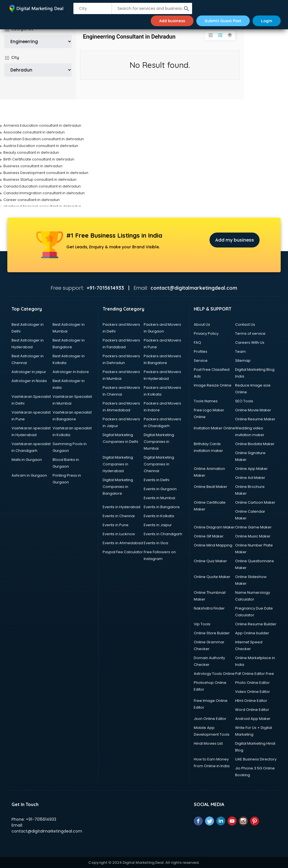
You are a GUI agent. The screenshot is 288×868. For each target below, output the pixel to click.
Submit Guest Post (223, 21)
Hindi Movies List (208, 743)
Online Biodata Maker (255, 444)
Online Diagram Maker (214, 527)
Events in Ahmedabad (123, 543)
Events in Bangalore (162, 507)
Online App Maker (251, 469)
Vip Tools (202, 624)
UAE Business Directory (256, 759)
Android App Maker (253, 719)
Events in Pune (116, 525)
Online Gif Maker (209, 536)
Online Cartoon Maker (255, 502)
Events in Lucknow (119, 534)
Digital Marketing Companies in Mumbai (159, 442)
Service (201, 361)
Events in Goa (156, 543)
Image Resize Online (213, 385)
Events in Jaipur (158, 525)
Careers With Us (250, 342)
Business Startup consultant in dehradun (40, 179)
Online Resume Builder (256, 624)
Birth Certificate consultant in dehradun (39, 159)
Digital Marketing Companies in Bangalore (118, 487)
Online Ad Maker (250, 478)
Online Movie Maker (253, 410)
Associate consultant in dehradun (34, 132)
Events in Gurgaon (160, 489)
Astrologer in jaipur (29, 372)
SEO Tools (244, 401)
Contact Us (245, 324)
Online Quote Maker (212, 577)
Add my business (235, 240)
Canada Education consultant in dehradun (42, 186)
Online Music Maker (253, 536)
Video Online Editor (253, 692)
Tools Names (206, 401)
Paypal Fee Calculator (123, 552)
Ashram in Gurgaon (29, 475)
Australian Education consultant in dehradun (44, 139)
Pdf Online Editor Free (255, 674)
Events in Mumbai (159, 498)
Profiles (201, 352)
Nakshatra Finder (209, 608)
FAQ (197, 342)
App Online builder (252, 633)
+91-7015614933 (41, 819)
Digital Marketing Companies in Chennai (159, 464)
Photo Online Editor (252, 683)
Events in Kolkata (159, 516)
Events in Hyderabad (121, 507)
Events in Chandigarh (163, 534)
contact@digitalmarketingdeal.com (47, 831)
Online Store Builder (212, 633)
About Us (202, 324)
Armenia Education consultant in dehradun (42, 125)
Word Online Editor (252, 710)
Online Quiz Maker (210, 561)
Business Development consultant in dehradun (46, 173)
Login (267, 21)
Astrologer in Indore (71, 372)
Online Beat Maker (211, 487)
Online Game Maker (253, 527)
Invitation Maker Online (214, 428)
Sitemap (243, 361)
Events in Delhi (157, 480)
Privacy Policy (206, 333)
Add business (172, 21)
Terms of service (250, 333)
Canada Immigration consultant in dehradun (44, 193)
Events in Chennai (119, 516)
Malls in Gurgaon (27, 460)
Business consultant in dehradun (33, 166)
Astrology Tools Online (214, 674)
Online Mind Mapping (213, 545)
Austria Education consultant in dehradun (41, 146)
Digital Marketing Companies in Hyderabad (118, 464)
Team (240, 352)
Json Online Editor (210, 719)
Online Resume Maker (255, 419)
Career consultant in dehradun (31, 200)
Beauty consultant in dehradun (31, 152)
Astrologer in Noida (29, 381)
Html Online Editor (251, 701)
